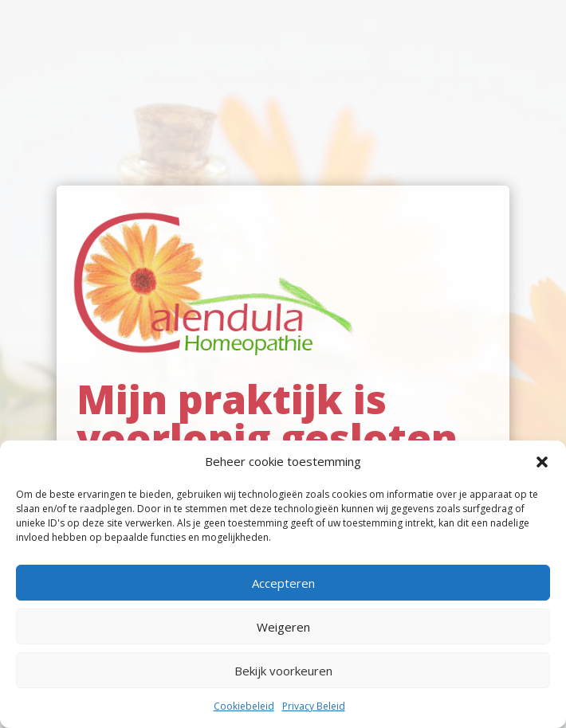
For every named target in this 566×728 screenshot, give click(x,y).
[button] (542, 462)
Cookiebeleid (244, 706)
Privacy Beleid (314, 706)
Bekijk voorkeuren (283, 671)
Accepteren (283, 583)
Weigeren (283, 627)
